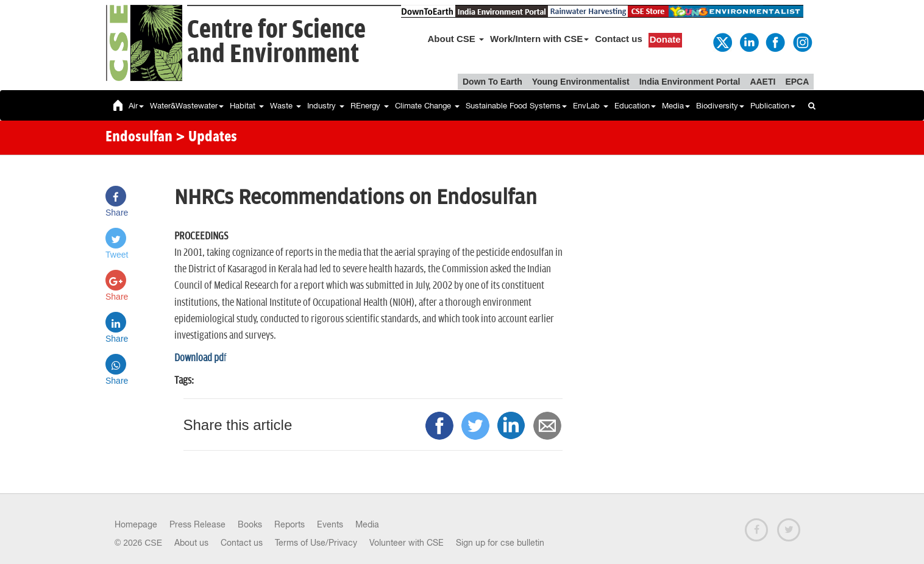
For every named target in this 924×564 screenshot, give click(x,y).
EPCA (797, 82)
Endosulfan (139, 138)
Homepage (136, 524)
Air (136, 106)
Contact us (619, 39)
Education (635, 106)
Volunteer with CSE (407, 543)
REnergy (370, 106)
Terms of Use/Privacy (316, 543)
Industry (326, 106)
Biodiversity (720, 106)
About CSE (456, 39)
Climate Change (427, 106)
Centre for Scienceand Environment (276, 42)
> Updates (206, 138)
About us (191, 543)
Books (250, 524)
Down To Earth (492, 82)
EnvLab (591, 106)
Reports (290, 524)
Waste (286, 106)
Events (330, 524)
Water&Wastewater (187, 106)
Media (676, 106)
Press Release (197, 524)
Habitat (247, 106)
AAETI (762, 82)
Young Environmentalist (581, 82)
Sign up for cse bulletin (500, 543)
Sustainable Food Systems (516, 106)
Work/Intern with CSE (539, 39)
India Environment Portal (690, 82)
